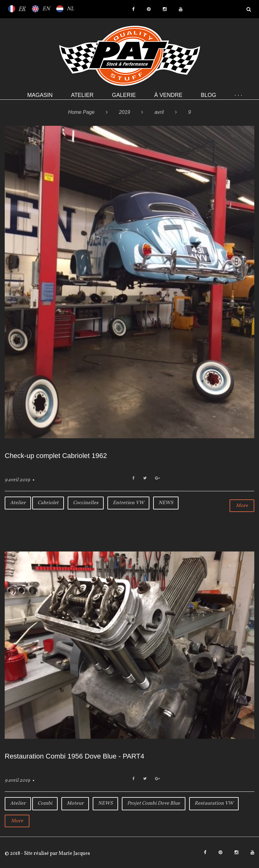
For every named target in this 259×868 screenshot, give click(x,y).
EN (46, 9)
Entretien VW (128, 503)
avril (159, 112)
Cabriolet (48, 503)
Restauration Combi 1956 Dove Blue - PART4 (75, 756)
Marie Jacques (74, 854)
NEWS (166, 503)
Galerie (124, 95)
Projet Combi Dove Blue (154, 803)
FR (22, 9)
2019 (125, 112)
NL (70, 9)
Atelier (82, 95)
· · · (238, 95)
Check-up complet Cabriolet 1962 (56, 456)
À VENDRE (168, 95)
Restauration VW (214, 803)
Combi (45, 803)
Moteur (75, 803)
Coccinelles (86, 503)
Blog (208, 95)
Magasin (40, 95)
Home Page (81, 112)
